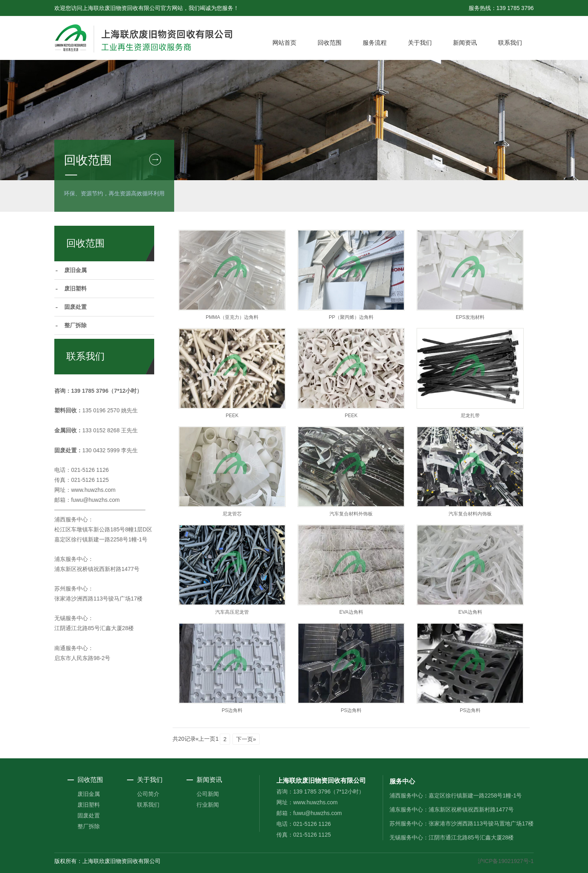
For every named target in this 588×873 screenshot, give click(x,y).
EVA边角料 (351, 612)
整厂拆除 (75, 325)
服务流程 (375, 43)
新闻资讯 (465, 43)
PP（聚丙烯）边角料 (351, 317)
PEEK (232, 416)
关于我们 (420, 43)
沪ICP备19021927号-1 (506, 861)
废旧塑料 (75, 289)
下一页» (246, 739)
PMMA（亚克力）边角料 (232, 317)
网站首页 (284, 43)
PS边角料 (232, 710)
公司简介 (148, 794)
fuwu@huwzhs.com (95, 500)
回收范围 (330, 43)
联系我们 (510, 43)
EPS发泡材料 (470, 317)
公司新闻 (208, 794)
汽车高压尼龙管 (232, 612)
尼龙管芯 (232, 514)
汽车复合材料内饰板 (470, 514)
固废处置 (75, 307)
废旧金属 (75, 270)
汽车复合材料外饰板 (351, 514)
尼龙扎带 (470, 416)
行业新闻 (208, 805)
